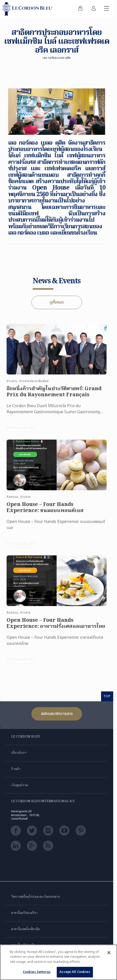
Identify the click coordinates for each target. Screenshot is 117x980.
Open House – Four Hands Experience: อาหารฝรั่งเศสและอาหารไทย (56, 628)
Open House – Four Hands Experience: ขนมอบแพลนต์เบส (45, 512)
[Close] (109, 953)
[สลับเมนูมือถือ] (107, 9)
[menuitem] (80, 9)
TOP (107, 696)
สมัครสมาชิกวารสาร (57, 714)
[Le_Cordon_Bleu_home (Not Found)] (28, 9)
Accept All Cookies (75, 972)
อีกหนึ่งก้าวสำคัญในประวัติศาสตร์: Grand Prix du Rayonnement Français (54, 396)
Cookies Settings (37, 972)
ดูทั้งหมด (57, 302)
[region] (58, 962)
